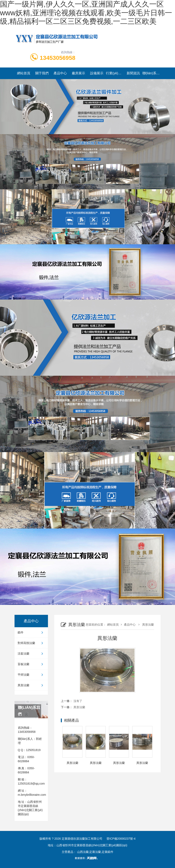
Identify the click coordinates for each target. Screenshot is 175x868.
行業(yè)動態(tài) (115, 73)
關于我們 (42, 73)
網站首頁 (24, 73)
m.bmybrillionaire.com (32, 795)
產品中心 (60, 73)
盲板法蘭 (31, 664)
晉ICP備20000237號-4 (121, 839)
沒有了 (78, 701)
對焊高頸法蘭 (31, 643)
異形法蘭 (31, 685)
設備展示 (97, 73)
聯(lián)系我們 (152, 73)
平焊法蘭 (31, 675)
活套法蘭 (31, 654)
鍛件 (31, 632)
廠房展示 (78, 73)
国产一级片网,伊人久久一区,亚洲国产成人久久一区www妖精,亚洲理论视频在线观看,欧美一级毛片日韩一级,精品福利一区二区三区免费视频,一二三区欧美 (86, 13)
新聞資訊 (133, 73)
